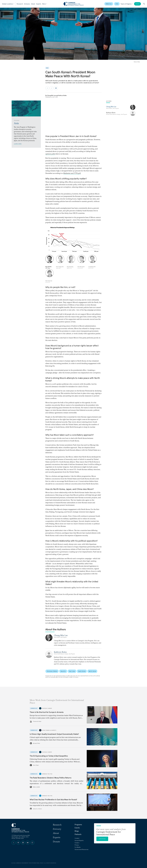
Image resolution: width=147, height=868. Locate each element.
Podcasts (78, 834)
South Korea (82, 671)
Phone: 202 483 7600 (18, 838)
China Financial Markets (49, 730)
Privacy (77, 845)
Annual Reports (79, 840)
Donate (137, 4)
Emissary (27, 4)
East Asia (72, 671)
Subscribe (102, 839)
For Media (78, 847)
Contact (77, 838)
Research (20, 4)
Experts (39, 4)
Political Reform (52, 671)
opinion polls (50, 154)
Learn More (18, 144)
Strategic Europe (47, 708)
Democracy (109, 4)
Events (77, 828)
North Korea (92, 671)
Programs (78, 825)
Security (63, 671)
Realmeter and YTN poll (72, 173)
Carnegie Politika (47, 774)
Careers (77, 843)
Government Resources (82, 849)
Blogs (77, 831)
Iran (117, 4)
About (33, 4)
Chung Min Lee (51, 95)
